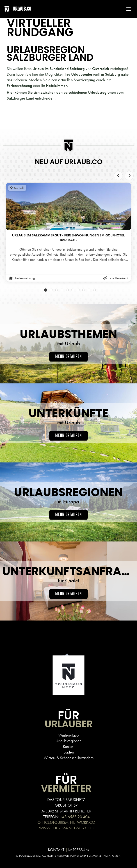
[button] (126, 9)
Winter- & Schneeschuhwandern (69, 758)
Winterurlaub (68, 735)
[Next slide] (129, 176)
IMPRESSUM (79, 850)
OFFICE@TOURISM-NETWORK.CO (66, 822)
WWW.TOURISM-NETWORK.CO (66, 828)
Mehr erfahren (68, 357)
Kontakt (69, 746)
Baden (69, 752)
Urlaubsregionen (68, 741)
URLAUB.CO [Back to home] (22, 9)
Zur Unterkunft (116, 278)
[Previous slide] (118, 176)
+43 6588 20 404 (75, 817)
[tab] (59, 224)
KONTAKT (56, 850)
